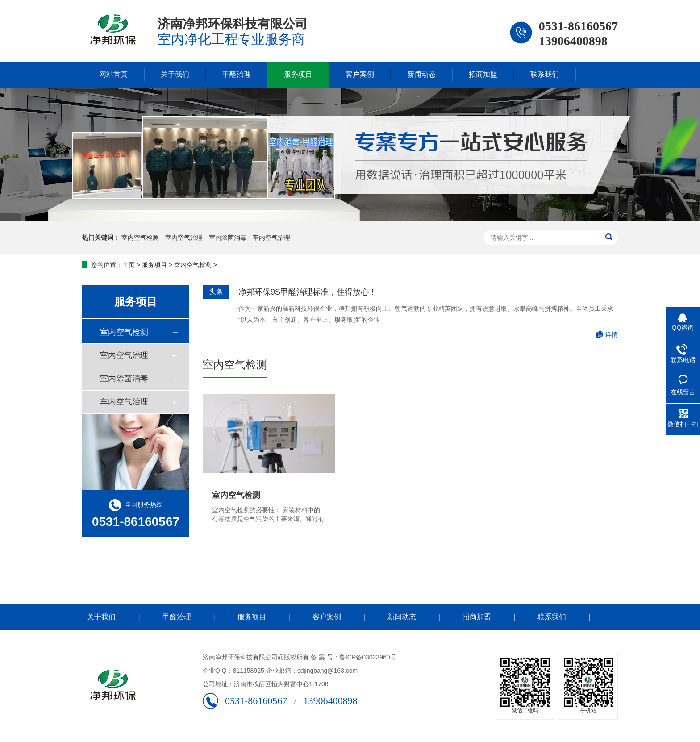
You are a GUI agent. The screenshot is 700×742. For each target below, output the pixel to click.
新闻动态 (421, 74)
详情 (612, 334)
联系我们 (545, 74)
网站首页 (113, 74)
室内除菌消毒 (229, 238)
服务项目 (298, 74)
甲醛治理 (237, 74)
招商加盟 (483, 74)
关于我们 (175, 74)
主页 (129, 265)
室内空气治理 (185, 238)
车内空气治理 (271, 238)
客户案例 (360, 74)
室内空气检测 (141, 238)
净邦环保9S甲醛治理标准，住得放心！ (308, 292)
